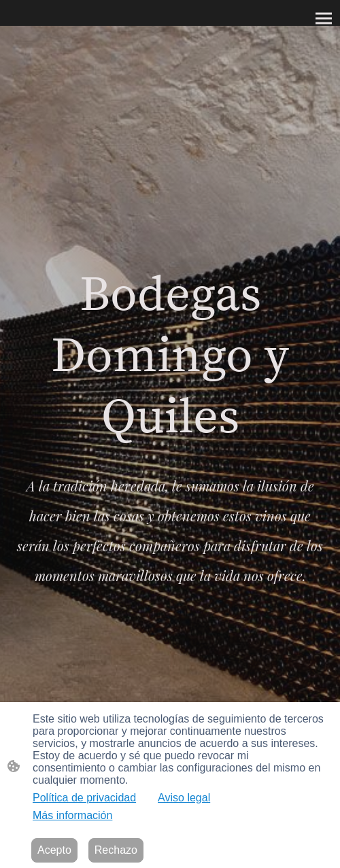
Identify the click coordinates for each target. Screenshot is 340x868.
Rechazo (116, 850)
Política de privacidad (84, 798)
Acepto (54, 850)
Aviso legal (184, 798)
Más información (72, 815)
